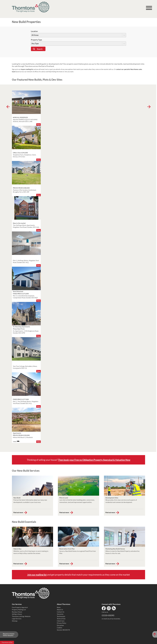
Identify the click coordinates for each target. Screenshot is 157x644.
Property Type (36, 40)
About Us (60, 610)
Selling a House (17, 614)
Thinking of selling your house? (79, 460)
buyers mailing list (27, 69)
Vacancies (60, 614)
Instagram (109, 608)
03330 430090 (108, 615)
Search (40, 49)
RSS (114, 608)
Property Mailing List (19, 610)
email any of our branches (112, 619)
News (59, 607)
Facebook (104, 608)
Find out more (18, 512)
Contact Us (61, 612)
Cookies (60, 628)
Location (34, 31)
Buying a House (17, 612)
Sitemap (15, 621)
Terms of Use (61, 619)
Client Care (61, 621)
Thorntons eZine (7, 642)
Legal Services (17, 619)
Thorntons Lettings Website (21, 616)
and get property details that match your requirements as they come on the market (79, 575)
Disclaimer (60, 625)
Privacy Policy (62, 623)
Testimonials (61, 616)
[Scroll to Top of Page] (155, 634)
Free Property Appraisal (20, 607)
